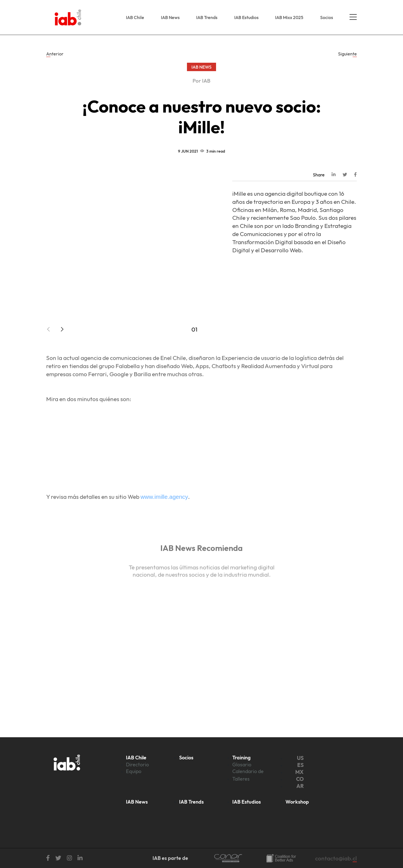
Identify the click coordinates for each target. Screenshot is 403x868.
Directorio (137, 765)
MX (299, 772)
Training (241, 758)
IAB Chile (135, 17)
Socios (327, 17)
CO (300, 779)
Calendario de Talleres (248, 775)
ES (300, 765)
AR (300, 786)
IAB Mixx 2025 (289, 17)
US (300, 758)
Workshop (297, 802)
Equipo (134, 771)
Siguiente (347, 54)
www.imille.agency (164, 507)
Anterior (55, 54)
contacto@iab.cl (336, 858)
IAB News (170, 17)
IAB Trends (207, 17)
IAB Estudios (246, 17)
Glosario (242, 765)
